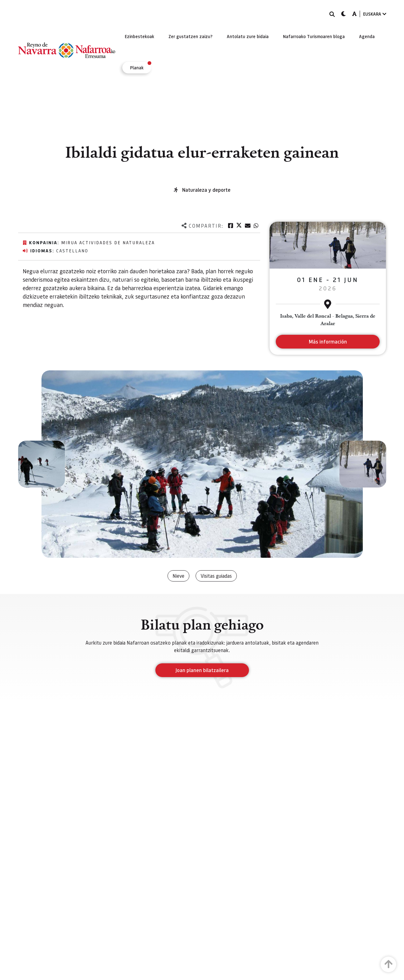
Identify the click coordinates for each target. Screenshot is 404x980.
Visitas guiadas (216, 576)
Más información (328, 342)
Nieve (178, 576)
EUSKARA (375, 14)
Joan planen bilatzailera (202, 670)
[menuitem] (139, 36)
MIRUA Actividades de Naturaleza (108, 242)
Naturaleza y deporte (206, 190)
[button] (41, 464)
